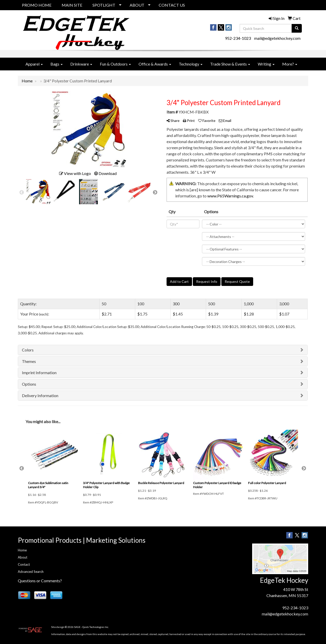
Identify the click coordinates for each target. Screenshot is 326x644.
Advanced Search (31, 572)
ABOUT (137, 5)
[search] (297, 28)
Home (22, 550)
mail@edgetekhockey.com (277, 38)
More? (290, 64)
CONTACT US (172, 5)
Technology (191, 64)
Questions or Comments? (40, 581)
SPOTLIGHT (104, 5)
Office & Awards (155, 64)
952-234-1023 (238, 38)
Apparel (34, 64)
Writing (266, 64)
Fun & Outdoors (115, 64)
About (23, 557)
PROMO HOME (37, 5)
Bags (57, 64)
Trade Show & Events (230, 64)
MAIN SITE (72, 5)
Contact (24, 564)
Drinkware (81, 64)
